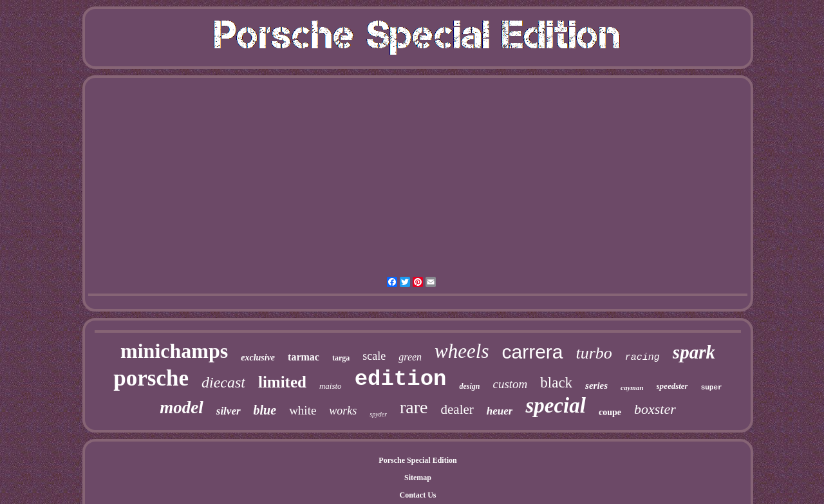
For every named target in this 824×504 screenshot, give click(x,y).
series (596, 386)
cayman (632, 387)
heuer (500, 411)
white (303, 410)
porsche (151, 378)
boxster (655, 409)
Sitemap (418, 478)
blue (265, 410)
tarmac (304, 357)
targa (341, 358)
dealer (457, 409)
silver (229, 411)
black (556, 383)
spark (694, 352)
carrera (532, 352)
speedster (672, 386)
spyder (378, 414)
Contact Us (418, 495)
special (555, 406)
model (182, 407)
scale (374, 356)
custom (510, 384)
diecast (223, 382)
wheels (462, 351)
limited (282, 382)
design (469, 386)
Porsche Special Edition (417, 460)
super (712, 387)
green (410, 357)
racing (642, 358)
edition (401, 379)
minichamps (174, 351)
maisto (331, 386)
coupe (610, 412)
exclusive (258, 358)
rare (414, 407)
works (343, 411)
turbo (594, 353)
